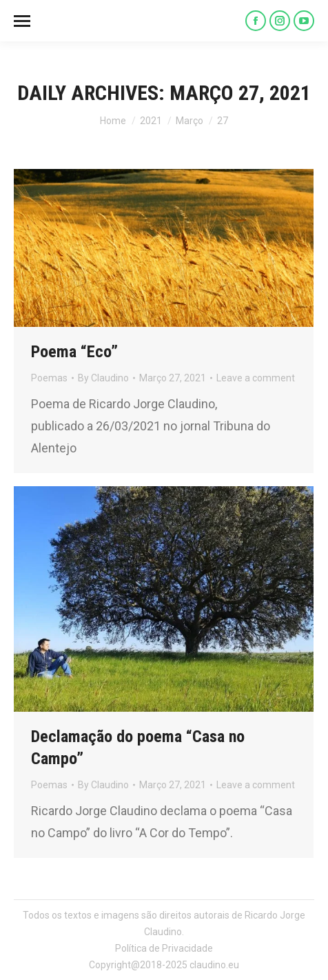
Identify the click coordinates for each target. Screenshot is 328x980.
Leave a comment (256, 378)
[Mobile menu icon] (22, 21)
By (103, 378)
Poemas (49, 378)
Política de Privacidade (164, 948)
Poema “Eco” (74, 352)
